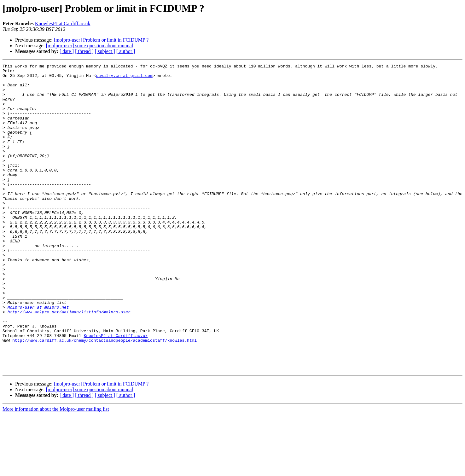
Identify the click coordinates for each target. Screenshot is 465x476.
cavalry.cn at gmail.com (124, 78)
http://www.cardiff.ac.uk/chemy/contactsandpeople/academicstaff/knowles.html (105, 396)
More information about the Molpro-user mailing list (56, 470)
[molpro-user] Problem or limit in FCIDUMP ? (101, 40)
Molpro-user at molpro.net (38, 356)
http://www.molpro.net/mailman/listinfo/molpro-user (69, 362)
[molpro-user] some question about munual (90, 46)
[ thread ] (84, 51)
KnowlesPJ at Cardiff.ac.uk (63, 23)
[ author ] (126, 51)
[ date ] (67, 51)
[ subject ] (105, 51)
